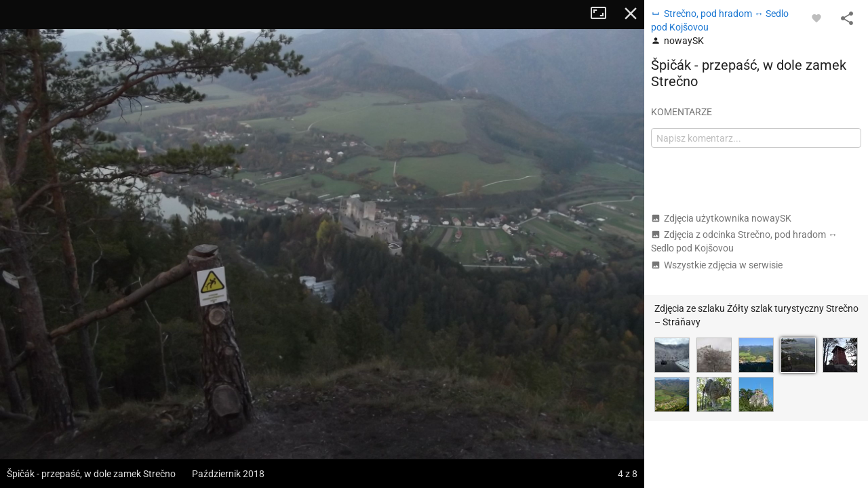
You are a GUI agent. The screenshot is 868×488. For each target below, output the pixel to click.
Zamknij (631, 14)
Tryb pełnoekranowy (604, 14)
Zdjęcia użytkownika (721, 218)
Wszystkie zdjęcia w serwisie (717, 265)
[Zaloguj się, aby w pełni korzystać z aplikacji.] (816, 18)
